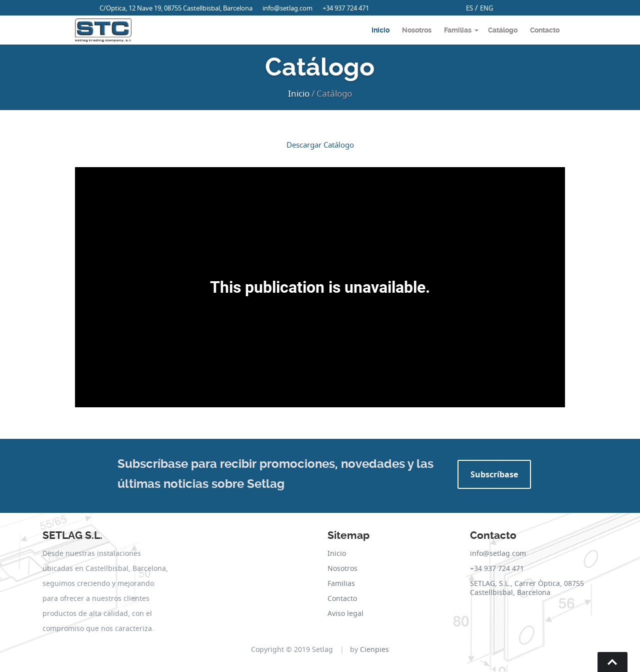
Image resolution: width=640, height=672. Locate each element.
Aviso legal (345, 613)
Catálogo (503, 30)
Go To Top (612, 662)
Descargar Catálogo (320, 145)
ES (469, 8)
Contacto (545, 30)
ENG (486, 8)
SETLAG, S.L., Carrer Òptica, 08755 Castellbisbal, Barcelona (527, 588)
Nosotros (417, 30)
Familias (458, 30)
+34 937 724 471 (346, 8)
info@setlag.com (287, 8)
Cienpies (374, 649)
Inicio (380, 30)
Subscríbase (494, 474)
